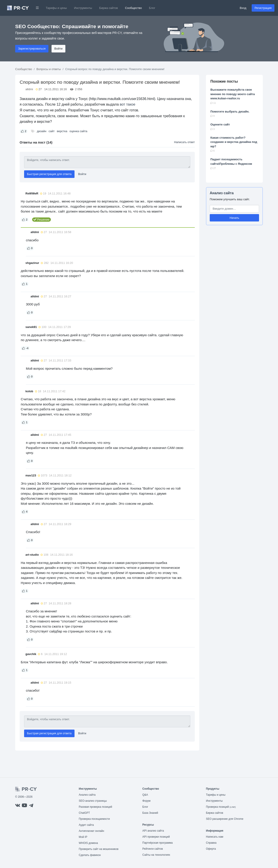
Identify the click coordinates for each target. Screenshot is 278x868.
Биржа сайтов (109, 8)
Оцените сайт (220, 124)
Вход (243, 8)
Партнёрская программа (158, 843)
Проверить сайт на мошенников (99, 849)
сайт (52, 131)
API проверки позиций (156, 837)
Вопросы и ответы (49, 69)
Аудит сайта (86, 825)
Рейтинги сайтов (153, 849)
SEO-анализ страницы (93, 801)
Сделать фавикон (90, 855)
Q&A (145, 795)
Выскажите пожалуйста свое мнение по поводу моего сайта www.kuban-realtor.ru (233, 94)
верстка (62, 131)
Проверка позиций (221, 807)
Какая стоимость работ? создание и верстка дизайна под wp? (234, 142)
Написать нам (215, 837)
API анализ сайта (153, 831)
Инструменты (83, 8)
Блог (152, 8)
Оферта (211, 849)
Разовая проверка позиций (95, 807)
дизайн (41, 131)
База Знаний (150, 813)
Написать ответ (184, 142)
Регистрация (263, 8)
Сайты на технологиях (156, 855)
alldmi (29, 89)
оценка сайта (79, 131)
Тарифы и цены (56, 8)
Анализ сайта (222, 193)
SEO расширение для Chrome (225, 819)
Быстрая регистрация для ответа (49, 174)
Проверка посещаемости (94, 819)
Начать (234, 218)
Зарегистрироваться (32, 49)
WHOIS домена (88, 843)
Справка (211, 843)
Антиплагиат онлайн (91, 831)
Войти (58, 49)
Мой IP (83, 837)
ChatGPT (84, 813)
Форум (146, 801)
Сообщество (133, 8)
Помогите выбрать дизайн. (230, 112)
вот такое (128, 104)
